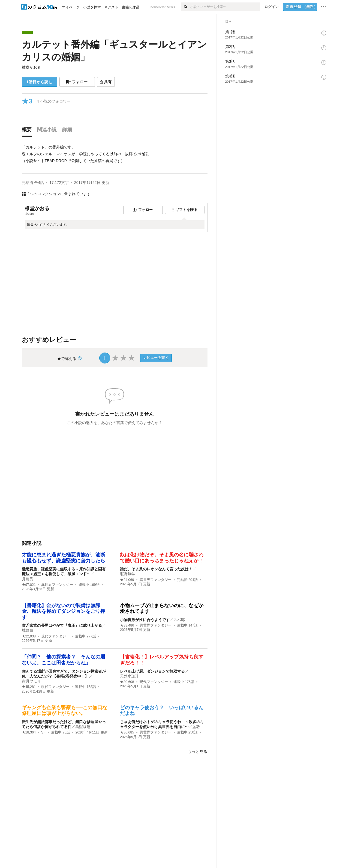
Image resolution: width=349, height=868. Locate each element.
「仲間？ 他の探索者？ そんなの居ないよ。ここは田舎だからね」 (64, 660)
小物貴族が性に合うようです (145, 620)
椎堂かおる (31, 67)
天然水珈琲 (130, 676)
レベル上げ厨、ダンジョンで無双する (152, 671)
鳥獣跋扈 (83, 727)
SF (43, 732)
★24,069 (127, 580)
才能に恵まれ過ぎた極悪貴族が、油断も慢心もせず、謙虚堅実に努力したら (64, 558)
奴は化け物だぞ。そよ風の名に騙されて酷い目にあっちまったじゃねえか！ (162, 558)
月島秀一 (29, 579)
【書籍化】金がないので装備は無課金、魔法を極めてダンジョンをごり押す (64, 611)
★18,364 (29, 732)
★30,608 (127, 682)
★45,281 (29, 687)
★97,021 (29, 585)
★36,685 (127, 732)
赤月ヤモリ (31, 681)
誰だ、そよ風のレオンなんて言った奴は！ (156, 569)
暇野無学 (128, 574)
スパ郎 (179, 620)
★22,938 (29, 636)
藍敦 (196, 727)
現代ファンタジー (55, 636)
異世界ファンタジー (57, 585)
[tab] (28, 131)
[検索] (186, 7)
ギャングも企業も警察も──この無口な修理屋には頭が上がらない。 (65, 711)
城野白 (28, 630)
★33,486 (127, 625)
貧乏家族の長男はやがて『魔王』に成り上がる (62, 625)
